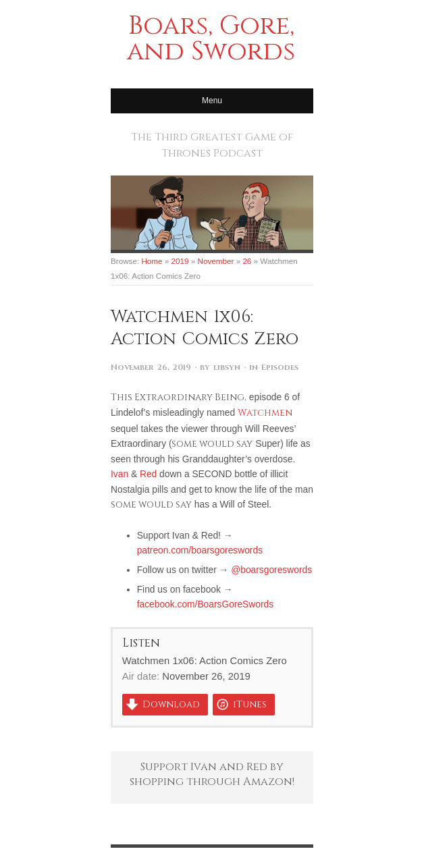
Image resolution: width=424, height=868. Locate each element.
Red (148, 474)
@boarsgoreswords (271, 570)
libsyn (227, 368)
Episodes (280, 368)
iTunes (250, 705)
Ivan (120, 474)
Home (152, 261)
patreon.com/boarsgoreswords (200, 550)
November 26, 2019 (151, 368)
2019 (180, 261)
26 (247, 261)
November (216, 261)
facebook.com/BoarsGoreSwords (205, 604)
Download (171, 705)
